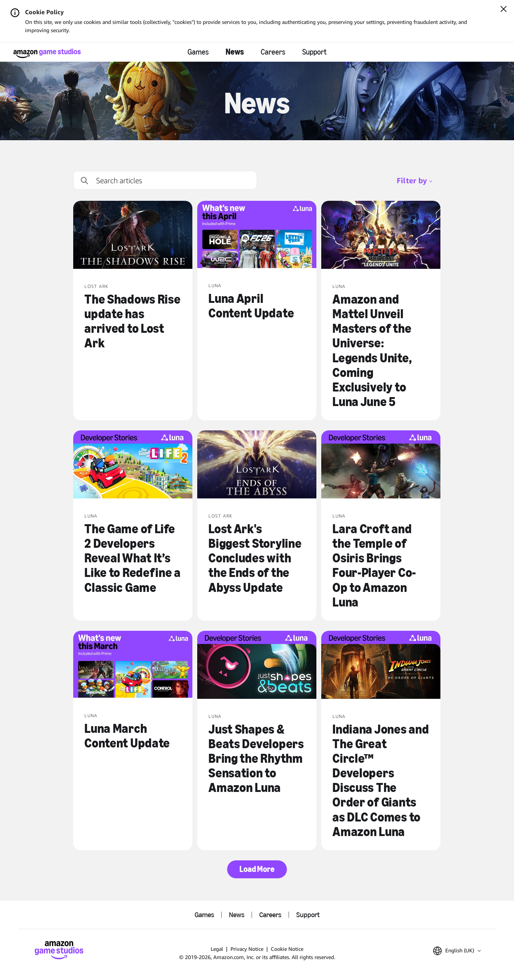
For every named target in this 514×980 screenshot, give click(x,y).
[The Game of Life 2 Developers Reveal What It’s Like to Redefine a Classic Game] (133, 465)
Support (314, 52)
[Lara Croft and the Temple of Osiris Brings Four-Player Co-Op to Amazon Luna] (381, 465)
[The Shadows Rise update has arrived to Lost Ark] (133, 236)
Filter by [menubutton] (414, 180)
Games (198, 52)
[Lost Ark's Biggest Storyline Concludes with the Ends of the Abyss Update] (257, 465)
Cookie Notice (287, 949)
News (235, 52)
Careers (273, 52)
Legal (217, 949)
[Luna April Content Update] (257, 235)
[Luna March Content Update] (133, 665)
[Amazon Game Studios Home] (47, 53)
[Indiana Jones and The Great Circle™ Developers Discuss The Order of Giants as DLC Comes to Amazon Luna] (381, 666)
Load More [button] (257, 869)
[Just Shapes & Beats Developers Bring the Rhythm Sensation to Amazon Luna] (257, 666)
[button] (457, 951)
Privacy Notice (247, 949)
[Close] (504, 10)
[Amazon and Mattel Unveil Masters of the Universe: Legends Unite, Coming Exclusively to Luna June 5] (381, 236)
